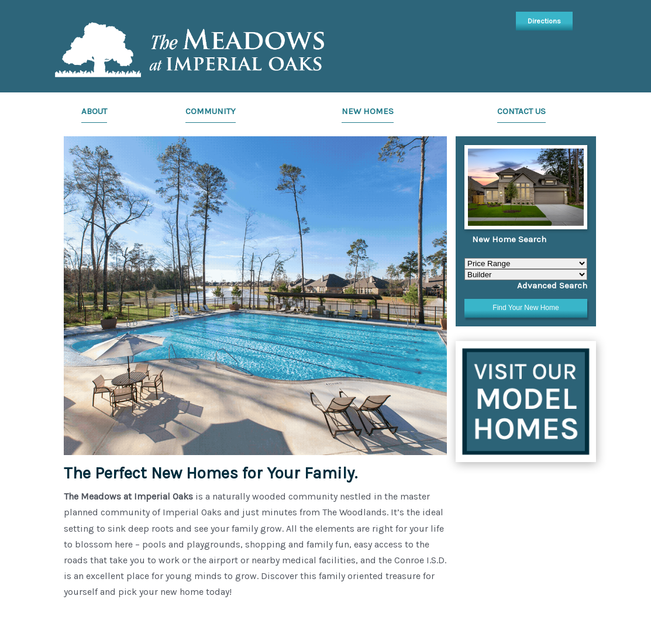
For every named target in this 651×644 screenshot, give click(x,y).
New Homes (368, 111)
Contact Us (521, 111)
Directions (544, 21)
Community (211, 111)
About (94, 111)
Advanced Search (552, 285)
